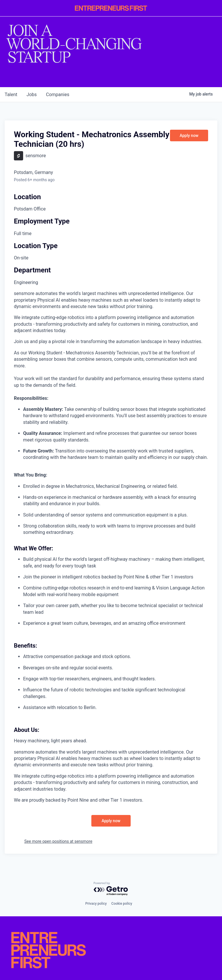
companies (58, 95)
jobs (32, 95)
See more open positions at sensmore (58, 841)
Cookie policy (122, 904)
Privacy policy (96, 904)
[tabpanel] (111, 547)
